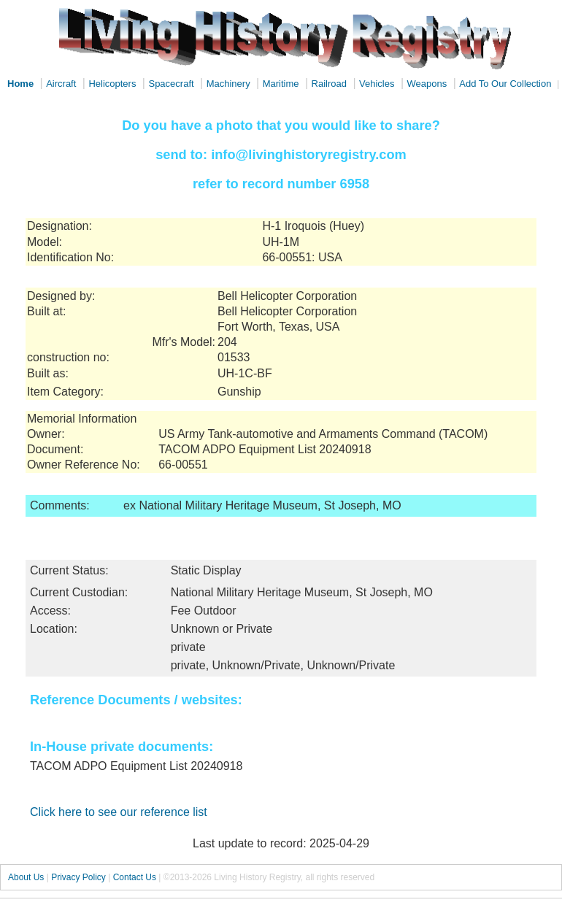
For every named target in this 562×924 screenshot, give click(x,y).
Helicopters (112, 84)
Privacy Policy (78, 877)
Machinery (228, 84)
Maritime (281, 84)
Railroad (329, 84)
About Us (26, 877)
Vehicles (377, 84)
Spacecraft (171, 84)
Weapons (427, 84)
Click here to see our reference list (119, 812)
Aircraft (61, 84)
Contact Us (135, 877)
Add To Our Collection (505, 84)
